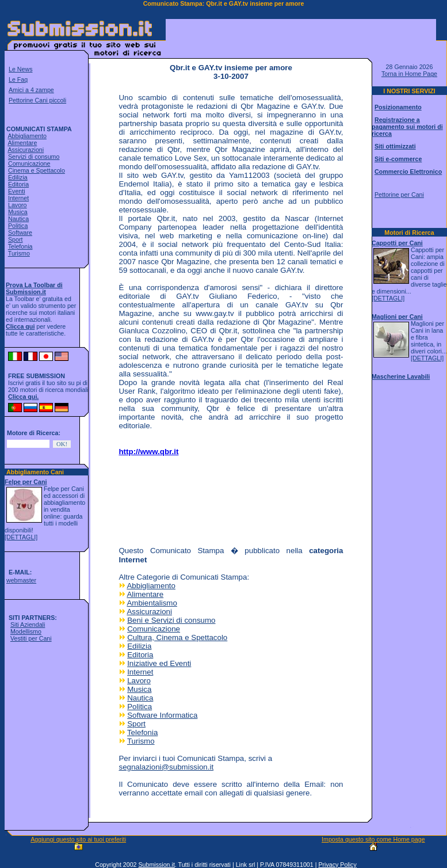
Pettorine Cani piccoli (37, 100)
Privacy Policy (337, 865)
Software (20, 233)
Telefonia (20, 246)
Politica (18, 226)
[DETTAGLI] (21, 537)
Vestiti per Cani (31, 638)
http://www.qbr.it (148, 452)
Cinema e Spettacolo (37, 170)
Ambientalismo (152, 603)
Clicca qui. (23, 397)
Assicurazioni (26, 150)
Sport (15, 239)
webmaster (21, 580)
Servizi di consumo (34, 157)
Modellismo (26, 631)
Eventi (17, 191)
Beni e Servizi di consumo (171, 620)
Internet (18, 198)
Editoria (18, 184)
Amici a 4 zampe (31, 90)
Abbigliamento (27, 136)
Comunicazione (29, 163)
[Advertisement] (167, 500)
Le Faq (18, 79)
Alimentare (22, 143)
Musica (18, 212)
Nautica (18, 219)
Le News (20, 69)
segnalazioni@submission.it (166, 767)
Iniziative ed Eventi (159, 663)
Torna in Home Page (409, 74)
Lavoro (18, 205)
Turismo (19, 253)
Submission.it (156, 865)
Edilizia (18, 177)
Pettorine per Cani (399, 195)
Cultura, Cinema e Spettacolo (177, 637)
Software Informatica (162, 715)
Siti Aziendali (28, 625)
